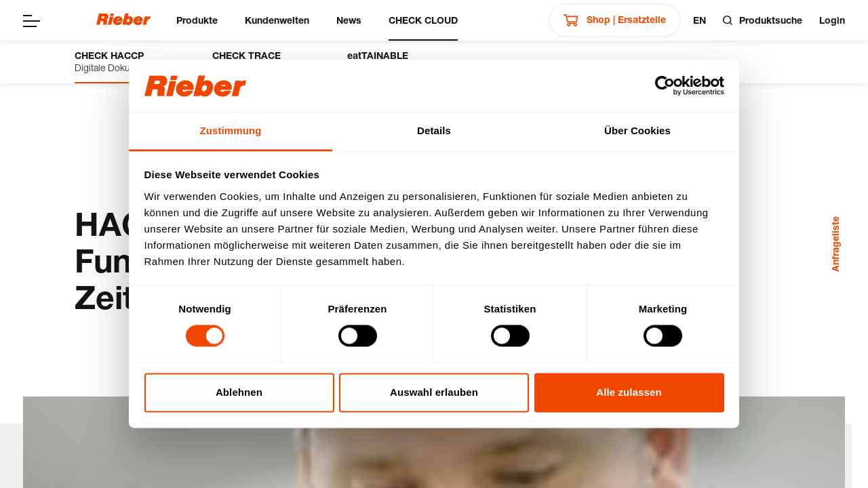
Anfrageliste (835, 244)
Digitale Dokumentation (123, 61)
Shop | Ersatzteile (615, 20)
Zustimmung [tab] (231, 130)
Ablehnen (239, 392)
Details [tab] (434, 130)
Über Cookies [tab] (637, 130)
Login (832, 20)
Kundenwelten (277, 20)
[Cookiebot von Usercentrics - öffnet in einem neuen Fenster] (665, 86)
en (699, 20)
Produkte (197, 20)
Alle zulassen (629, 392)
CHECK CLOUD (423, 20)
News (349, 20)
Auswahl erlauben (434, 392)
